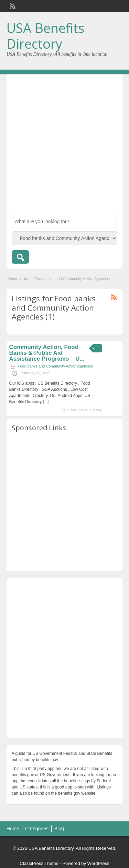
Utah (26, 279)
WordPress (98, 863)
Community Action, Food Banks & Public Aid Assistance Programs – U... (47, 353)
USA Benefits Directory (46, 36)
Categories (37, 829)
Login (114, 6)
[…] (46, 402)
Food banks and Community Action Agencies (55, 366)
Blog (59, 829)
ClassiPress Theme (39, 863)
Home (13, 279)
